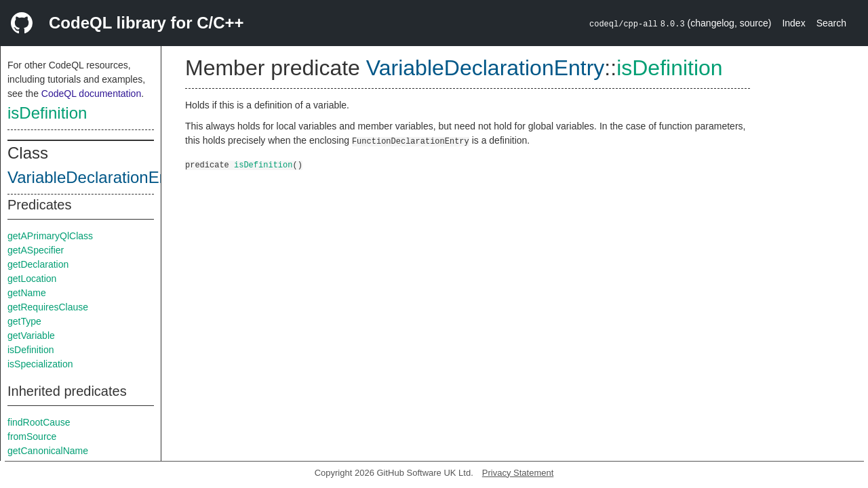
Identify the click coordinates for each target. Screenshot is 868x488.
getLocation (32, 279)
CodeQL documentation (91, 94)
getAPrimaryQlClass (50, 236)
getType (24, 321)
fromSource (32, 436)
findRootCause (39, 422)
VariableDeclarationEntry (97, 177)
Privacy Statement (518, 473)
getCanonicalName (48, 451)
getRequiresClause (48, 307)
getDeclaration (38, 264)
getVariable (31, 335)
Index (793, 23)
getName (27, 293)
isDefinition (47, 113)
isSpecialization (40, 364)
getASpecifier (36, 250)
